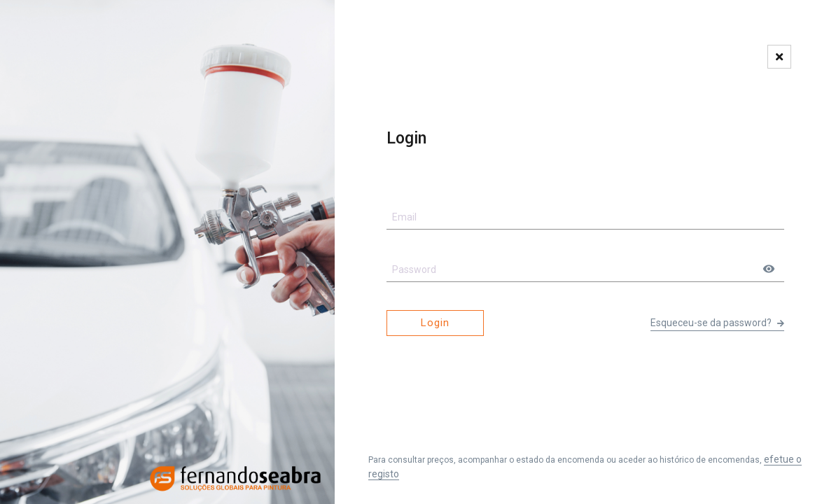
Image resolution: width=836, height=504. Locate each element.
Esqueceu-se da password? (717, 323)
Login (435, 323)
